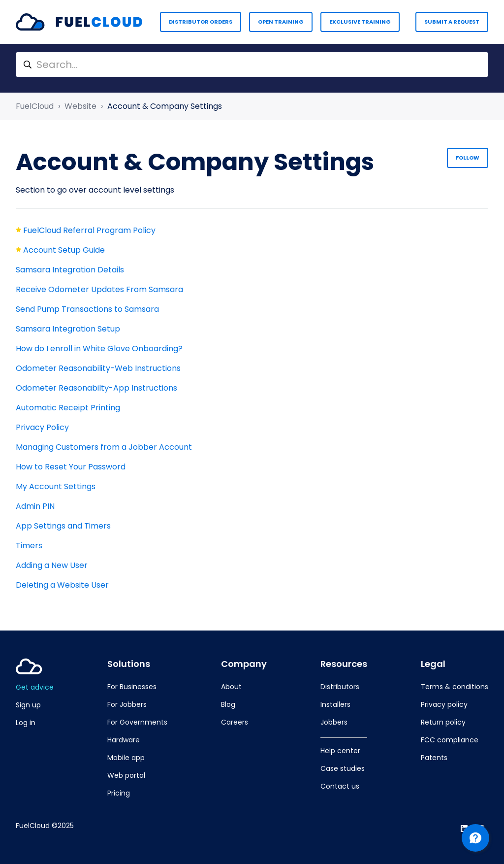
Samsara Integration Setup (68, 329)
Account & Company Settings (165, 106)
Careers (235, 722)
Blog (228, 704)
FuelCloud (35, 106)
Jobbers (334, 722)
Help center (340, 751)
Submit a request (452, 22)
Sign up (28, 705)
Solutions (129, 664)
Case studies (343, 768)
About (231, 687)
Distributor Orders (201, 22)
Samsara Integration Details (70, 270)
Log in (26, 723)
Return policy (443, 722)
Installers (335, 704)
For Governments (137, 722)
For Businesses (132, 687)
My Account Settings (56, 486)
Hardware (124, 740)
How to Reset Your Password (71, 467)
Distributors (340, 687)
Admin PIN (35, 506)
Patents (434, 758)
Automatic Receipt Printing (68, 408)
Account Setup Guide (64, 250)
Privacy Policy (42, 427)
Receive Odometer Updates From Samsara (99, 289)
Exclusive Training (360, 22)
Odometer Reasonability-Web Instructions (98, 368)
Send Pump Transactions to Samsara (87, 309)
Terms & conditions (455, 687)
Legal (433, 664)
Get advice (35, 687)
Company (244, 664)
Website (80, 106)
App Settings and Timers (63, 526)
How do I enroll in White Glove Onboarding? (99, 349)
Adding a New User (52, 565)
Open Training (281, 22)
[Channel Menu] (475, 838)
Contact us (340, 786)
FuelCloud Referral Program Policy (89, 230)
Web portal (126, 775)
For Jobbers (127, 704)
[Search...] (252, 65)
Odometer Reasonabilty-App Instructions (96, 388)
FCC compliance (450, 740)
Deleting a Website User (62, 585)
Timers (29, 546)
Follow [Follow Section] (468, 158)
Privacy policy (444, 704)
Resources (344, 664)
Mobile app (126, 758)
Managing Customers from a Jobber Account (104, 447)
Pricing (119, 793)
